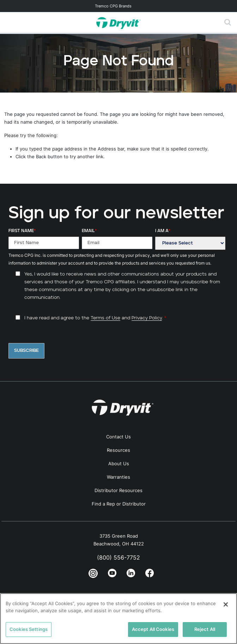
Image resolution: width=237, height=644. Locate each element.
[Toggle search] (228, 23)
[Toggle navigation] (119, 6)
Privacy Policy (147, 318)
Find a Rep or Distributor (119, 504)
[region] (119, 619)
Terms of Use (105, 318)
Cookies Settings (29, 629)
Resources (119, 450)
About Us (119, 463)
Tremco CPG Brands (113, 6)
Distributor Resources (119, 490)
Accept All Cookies (153, 629)
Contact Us (119, 437)
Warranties (119, 477)
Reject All (205, 629)
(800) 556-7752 (119, 557)
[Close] (226, 604)
